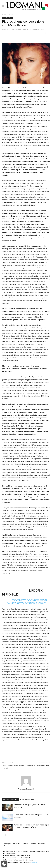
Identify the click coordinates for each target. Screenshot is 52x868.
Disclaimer (34, 862)
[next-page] (7, 835)
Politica (11, 18)
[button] (4, 864)
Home (4, 14)
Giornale (10, 14)
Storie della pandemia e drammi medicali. (13, 767)
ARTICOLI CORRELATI (10, 799)
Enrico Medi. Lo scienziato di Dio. (39, 766)
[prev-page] (3, 835)
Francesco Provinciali (10, 33)
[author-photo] (26, 786)
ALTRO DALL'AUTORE (27, 799)
